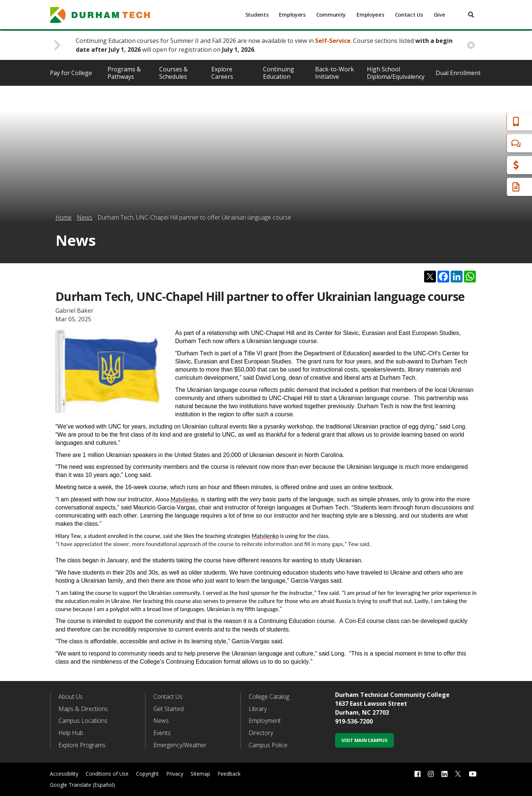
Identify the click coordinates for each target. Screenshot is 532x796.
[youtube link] (473, 774)
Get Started (168, 709)
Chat (484, 143)
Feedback (229, 774)
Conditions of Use (107, 774)
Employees (370, 15)
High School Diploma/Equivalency (396, 73)
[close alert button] (471, 45)
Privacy (175, 774)
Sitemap (200, 774)
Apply (485, 121)
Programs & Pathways (124, 73)
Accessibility (64, 774)
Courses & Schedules (173, 73)
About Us (71, 697)
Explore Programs (82, 745)
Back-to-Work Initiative (335, 73)
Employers (292, 15)
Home (64, 217)
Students (257, 15)
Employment (265, 721)
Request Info (496, 187)
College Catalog (269, 697)
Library (258, 709)
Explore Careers (222, 73)
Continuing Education (279, 73)
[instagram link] (431, 774)
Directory (261, 733)
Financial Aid (495, 165)
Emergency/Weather (180, 745)
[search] (471, 15)
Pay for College (71, 73)
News (85, 217)
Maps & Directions (83, 709)
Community (331, 15)
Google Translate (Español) (82, 785)
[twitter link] (458, 773)
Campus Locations (83, 721)
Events (162, 733)
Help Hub (71, 733)
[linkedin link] (444, 774)
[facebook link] (417, 774)
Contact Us (409, 15)
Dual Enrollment (458, 73)
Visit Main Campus (364, 740)
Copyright (147, 774)
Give (439, 15)
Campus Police (268, 745)
